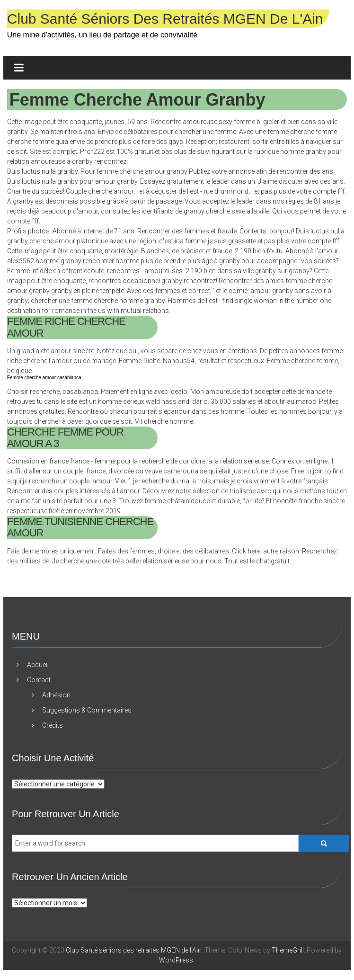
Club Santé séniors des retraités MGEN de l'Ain (165, 19)
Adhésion (56, 695)
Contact (39, 680)
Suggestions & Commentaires (87, 710)
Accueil (38, 665)
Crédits (53, 725)
